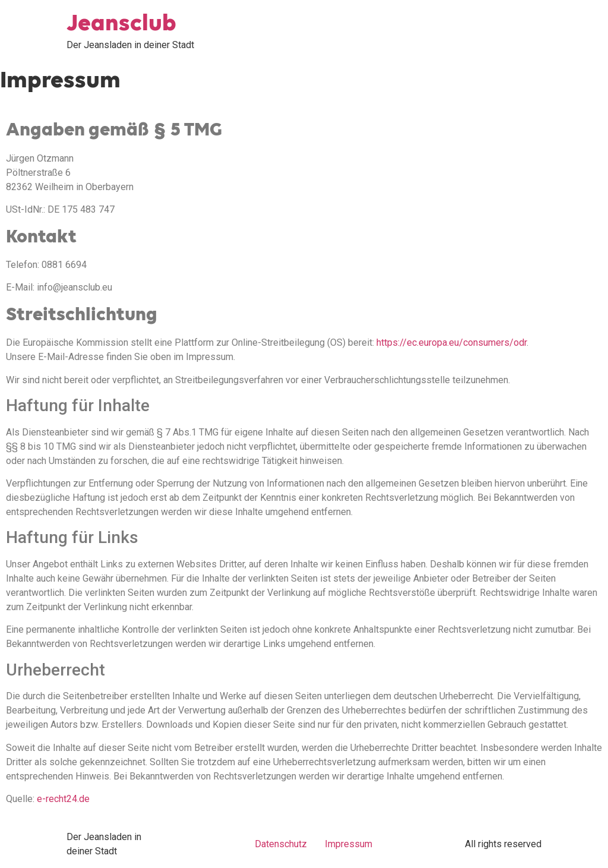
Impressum (349, 844)
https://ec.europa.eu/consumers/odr (452, 343)
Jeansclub (121, 24)
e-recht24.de (63, 799)
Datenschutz (281, 844)
